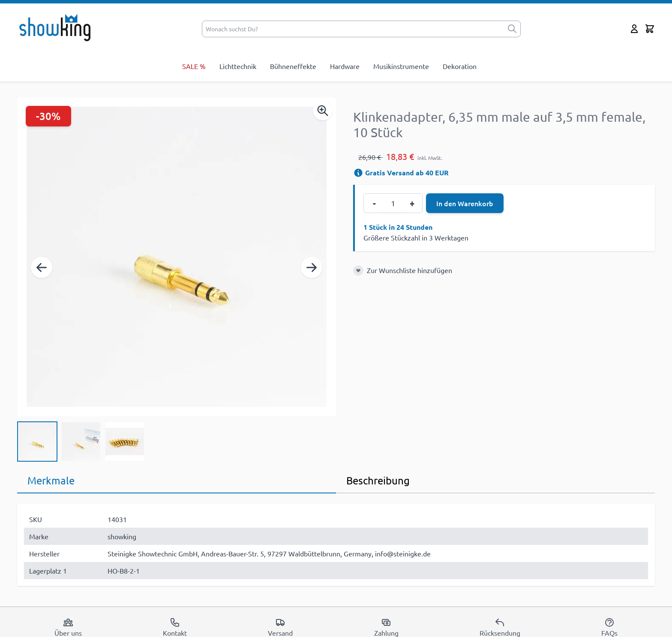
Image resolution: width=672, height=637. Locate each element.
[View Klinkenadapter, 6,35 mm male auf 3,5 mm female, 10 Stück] (37, 442)
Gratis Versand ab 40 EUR (401, 173)
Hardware (345, 66)
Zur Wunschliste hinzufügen (409, 270)
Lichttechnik (238, 66)
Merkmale (51, 480)
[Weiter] (312, 267)
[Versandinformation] (358, 173)
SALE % (194, 66)
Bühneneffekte (293, 66)
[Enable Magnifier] (323, 111)
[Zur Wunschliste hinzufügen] (358, 270)
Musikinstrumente (401, 66)
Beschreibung (378, 480)
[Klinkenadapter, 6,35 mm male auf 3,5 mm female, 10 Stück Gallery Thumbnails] (81, 442)
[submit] (512, 29)
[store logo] (58, 27)
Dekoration (460, 66)
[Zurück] (42, 267)
